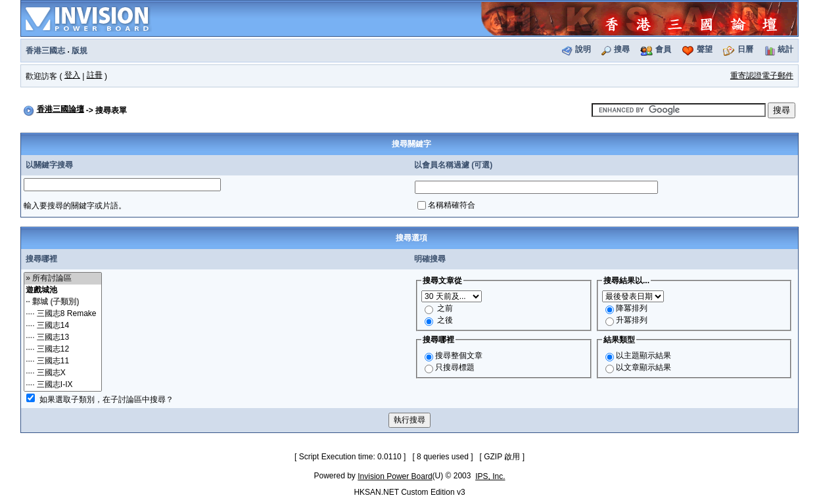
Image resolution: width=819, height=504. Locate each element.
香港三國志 (45, 51)
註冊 (95, 75)
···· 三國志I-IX (63, 385)
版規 (80, 51)
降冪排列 (632, 308)
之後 (445, 320)
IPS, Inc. (490, 476)
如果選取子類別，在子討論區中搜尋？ (106, 400)
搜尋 (622, 49)
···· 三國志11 (63, 361)
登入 (72, 75)
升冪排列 (632, 320)
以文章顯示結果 (643, 367)
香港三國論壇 (60, 109)
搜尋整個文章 (459, 355)
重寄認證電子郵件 (762, 76)
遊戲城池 (63, 290)
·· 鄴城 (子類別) (63, 302)
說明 (583, 49)
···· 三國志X (63, 373)
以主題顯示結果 (643, 355)
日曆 (745, 49)
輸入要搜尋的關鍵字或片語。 (75, 206)
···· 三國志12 (63, 350)
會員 (663, 49)
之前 (445, 308)
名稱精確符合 (452, 205)
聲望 (705, 49)
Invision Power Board (395, 476)
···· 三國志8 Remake (63, 314)
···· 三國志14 (63, 326)
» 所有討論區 (63, 279)
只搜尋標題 (455, 367)
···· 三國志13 (63, 338)
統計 (785, 49)
